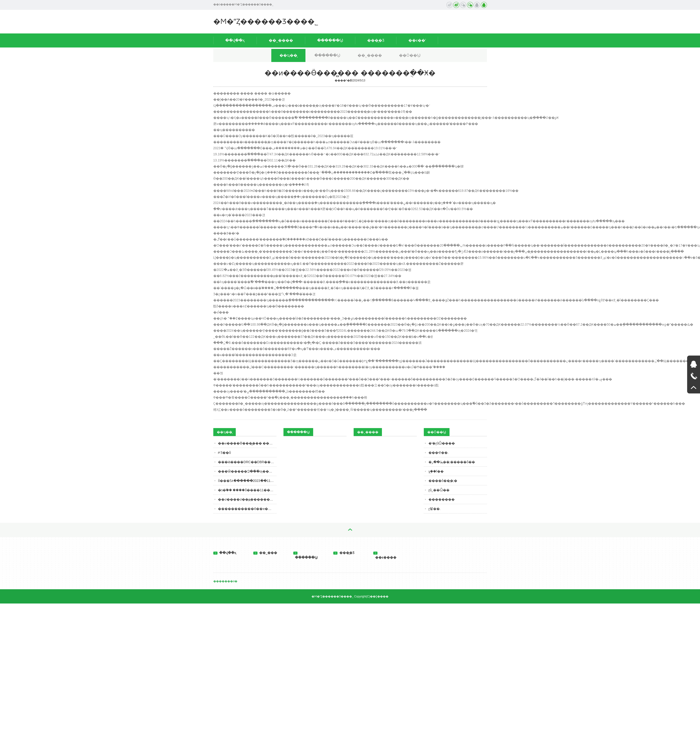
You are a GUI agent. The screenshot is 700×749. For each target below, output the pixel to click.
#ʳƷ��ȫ (225, 453)
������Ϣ (330, 40)
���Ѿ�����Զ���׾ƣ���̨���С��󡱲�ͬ (247, 471)
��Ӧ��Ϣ (410, 55)
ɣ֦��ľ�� (436, 471)
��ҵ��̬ (288, 55)
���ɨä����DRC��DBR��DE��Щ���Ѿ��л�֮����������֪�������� (247, 462)
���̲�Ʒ (376, 40)
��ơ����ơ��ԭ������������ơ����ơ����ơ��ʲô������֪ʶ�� (247, 499)
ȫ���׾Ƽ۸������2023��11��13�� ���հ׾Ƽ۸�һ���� (247, 481)
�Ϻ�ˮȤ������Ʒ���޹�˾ (266, 21)
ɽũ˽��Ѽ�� (439, 490)
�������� (442, 499)
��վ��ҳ (235, 40)
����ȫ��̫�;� (443, 481)
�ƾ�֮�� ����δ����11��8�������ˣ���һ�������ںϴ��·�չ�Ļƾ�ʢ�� (247, 490)
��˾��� (265, 553)
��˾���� (281, 40)
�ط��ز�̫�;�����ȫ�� (452, 462)
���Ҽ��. (439, 453)
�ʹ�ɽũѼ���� (442, 443)
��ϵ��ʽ (417, 40)
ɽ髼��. (435, 509)
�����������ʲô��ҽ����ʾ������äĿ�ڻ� (247, 509)
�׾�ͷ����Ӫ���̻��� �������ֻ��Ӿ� (247, 443)
